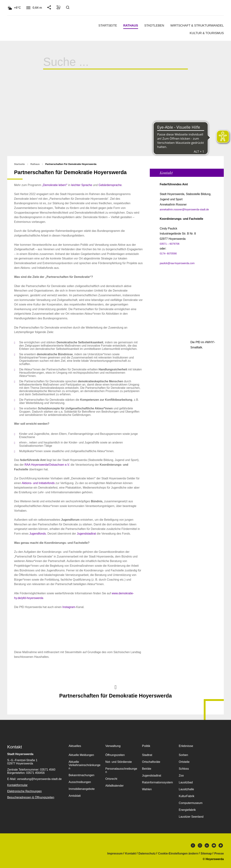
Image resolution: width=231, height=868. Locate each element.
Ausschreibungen (80, 782)
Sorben (183, 755)
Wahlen (147, 789)
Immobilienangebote (82, 789)
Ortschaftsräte (151, 762)
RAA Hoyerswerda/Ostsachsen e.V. (48, 465)
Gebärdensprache (110, 185)
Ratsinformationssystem (157, 782)
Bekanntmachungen (81, 775)
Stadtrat (147, 755)
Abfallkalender (115, 786)
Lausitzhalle (186, 789)
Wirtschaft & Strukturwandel (197, 26)
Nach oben (115, 687)
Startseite (108, 26)
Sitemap (206, 854)
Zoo (181, 776)
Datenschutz (147, 854)
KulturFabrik (186, 796)
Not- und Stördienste (119, 762)
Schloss (184, 769)
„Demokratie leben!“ (55, 185)
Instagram (69, 607)
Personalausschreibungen (121, 770)
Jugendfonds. (38, 534)
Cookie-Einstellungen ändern (178, 854)
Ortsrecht (111, 779)
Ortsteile (184, 762)
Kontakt (131, 854)
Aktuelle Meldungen (81, 755)
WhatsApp (221, 845)
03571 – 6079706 (170, 244)
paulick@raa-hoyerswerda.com (177, 263)
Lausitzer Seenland (191, 817)
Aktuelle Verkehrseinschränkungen (84, 765)
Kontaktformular (17, 785)
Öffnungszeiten (115, 755)
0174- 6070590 (168, 253)
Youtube (214, 845)
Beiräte (147, 769)
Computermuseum (191, 803)
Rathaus (131, 26)
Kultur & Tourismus (207, 33)
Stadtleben (154, 26)
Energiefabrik (187, 810)
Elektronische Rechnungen (24, 791)
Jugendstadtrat (86, 534)
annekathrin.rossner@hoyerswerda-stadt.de (184, 209)
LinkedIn (207, 845)
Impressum (115, 854)
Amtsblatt (75, 796)
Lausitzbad (186, 782)
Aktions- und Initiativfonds (39, 483)
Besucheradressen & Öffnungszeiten (31, 797)
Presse (219, 854)
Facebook (193, 845)
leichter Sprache (82, 185)
